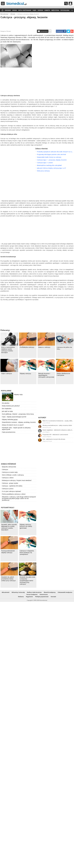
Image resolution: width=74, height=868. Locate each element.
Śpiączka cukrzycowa (9, 467)
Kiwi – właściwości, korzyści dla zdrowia (54, 439)
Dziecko (40, 10)
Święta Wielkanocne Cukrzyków (63, 374)
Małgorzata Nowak (47, 441)
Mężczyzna (55, 10)
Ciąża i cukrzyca (7, 374)
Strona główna (2, 10)
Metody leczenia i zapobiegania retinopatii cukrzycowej (46, 375)
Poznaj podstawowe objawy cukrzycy (8, 552)
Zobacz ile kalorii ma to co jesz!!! (13, 425)
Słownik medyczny (50, 592)
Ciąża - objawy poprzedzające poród (14, 417)
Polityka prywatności (42, 597)
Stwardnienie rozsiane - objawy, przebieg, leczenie (19, 422)
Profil (70, 3)
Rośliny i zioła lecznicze (34, 592)
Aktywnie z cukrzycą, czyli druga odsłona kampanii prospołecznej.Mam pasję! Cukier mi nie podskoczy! (19, 498)
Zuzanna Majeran (47, 437)
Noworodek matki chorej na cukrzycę (49, 157)
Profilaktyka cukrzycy (27, 347)
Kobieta (47, 10)
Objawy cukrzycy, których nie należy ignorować (26, 526)
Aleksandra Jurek (47, 427)
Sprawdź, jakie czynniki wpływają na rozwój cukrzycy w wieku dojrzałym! (9, 527)
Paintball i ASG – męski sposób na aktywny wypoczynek (16, 428)
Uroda (15, 10)
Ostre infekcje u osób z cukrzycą (13, 475)
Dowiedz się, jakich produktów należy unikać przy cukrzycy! (8, 579)
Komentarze (44, 31)
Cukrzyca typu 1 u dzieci (45, 163)
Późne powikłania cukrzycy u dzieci (14, 494)
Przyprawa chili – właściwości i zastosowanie (55, 435)
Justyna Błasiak (46, 423)
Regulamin (29, 597)
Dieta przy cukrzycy (43, 171)
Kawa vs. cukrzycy (44, 347)
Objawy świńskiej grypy (10, 419)
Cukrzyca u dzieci (8, 478)
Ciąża (34, 10)
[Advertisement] (37, 24)
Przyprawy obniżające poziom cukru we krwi (52, 154)
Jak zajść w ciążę (7, 411)
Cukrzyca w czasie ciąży (10, 472)
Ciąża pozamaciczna (9, 432)
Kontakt (53, 597)
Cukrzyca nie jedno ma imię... (64, 348)
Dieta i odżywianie (25, 10)
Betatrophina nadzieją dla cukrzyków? (49, 165)
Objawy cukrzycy (25, 374)
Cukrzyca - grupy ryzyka (10, 483)
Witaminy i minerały (18, 592)
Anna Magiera (46, 432)
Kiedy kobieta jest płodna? (11, 406)
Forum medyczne (32, 594)
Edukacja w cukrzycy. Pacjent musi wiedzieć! (17, 480)
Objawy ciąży (18, 394)
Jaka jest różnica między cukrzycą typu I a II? (51, 168)
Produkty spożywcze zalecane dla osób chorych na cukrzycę (55, 152)
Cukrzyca (5, 469)
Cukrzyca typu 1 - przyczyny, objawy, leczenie (52, 160)
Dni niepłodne (7, 409)
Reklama (21, 597)
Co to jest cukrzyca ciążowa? (11, 491)
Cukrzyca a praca (8, 489)
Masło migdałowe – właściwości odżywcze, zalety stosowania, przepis (58, 430)
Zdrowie (8, 10)
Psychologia (65, 10)
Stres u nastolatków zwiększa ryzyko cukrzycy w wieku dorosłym (8, 350)
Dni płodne (6, 403)
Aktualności (6, 592)
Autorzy (42, 418)
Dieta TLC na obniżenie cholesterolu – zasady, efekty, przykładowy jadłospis (58, 421)
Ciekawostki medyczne (65, 592)
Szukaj (66, 3)
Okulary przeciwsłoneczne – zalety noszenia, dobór (57, 425)
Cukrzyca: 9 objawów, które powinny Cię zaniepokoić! (27, 553)
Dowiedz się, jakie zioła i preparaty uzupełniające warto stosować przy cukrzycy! (27, 581)
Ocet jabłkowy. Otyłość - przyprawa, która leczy (18, 414)
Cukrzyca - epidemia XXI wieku (12, 486)
